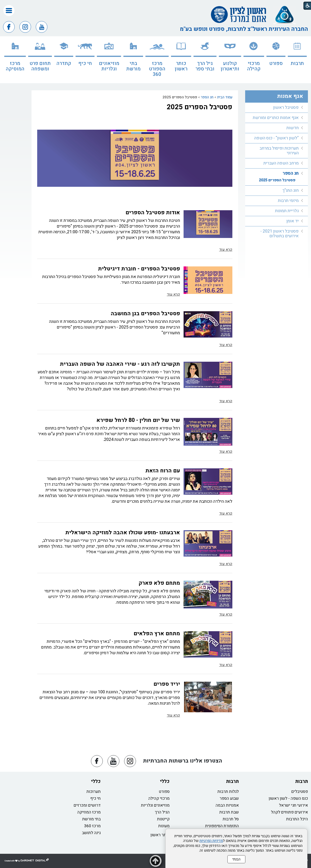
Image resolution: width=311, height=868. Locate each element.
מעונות (164, 826)
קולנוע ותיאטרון (230, 66)
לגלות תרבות (228, 792)
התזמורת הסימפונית (222, 826)
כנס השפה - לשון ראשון (288, 798)
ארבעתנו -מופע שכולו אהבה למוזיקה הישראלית (123, 533)
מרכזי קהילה (254, 66)
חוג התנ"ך (291, 190)
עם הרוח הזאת (163, 471)
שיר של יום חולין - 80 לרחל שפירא (138, 420)
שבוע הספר (229, 798)
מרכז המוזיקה (89, 812)
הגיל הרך (162, 812)
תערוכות (94, 792)
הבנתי (236, 859)
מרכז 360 (92, 826)
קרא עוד (226, 250)
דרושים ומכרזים (87, 805)
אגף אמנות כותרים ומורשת (276, 118)
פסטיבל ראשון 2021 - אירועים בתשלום (279, 234)
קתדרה (64, 63)
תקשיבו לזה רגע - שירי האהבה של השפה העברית (120, 364)
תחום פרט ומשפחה (40, 66)
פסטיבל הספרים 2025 (200, 107)
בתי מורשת (133, 66)
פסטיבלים (300, 792)
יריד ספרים (167, 684)
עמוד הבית (225, 97)
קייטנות (163, 819)
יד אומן (293, 221)
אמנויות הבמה (227, 805)
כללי (165, 781)
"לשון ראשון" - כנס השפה (276, 138)
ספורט (276, 63)
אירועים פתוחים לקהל (289, 812)
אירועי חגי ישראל (293, 805)
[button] (9, 11)
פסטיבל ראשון (286, 107)
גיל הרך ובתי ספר (205, 66)
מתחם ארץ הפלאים (157, 634)
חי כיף (85, 63)
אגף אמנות (290, 96)
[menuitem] (297, 60)
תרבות (297, 63)
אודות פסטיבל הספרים (153, 213)
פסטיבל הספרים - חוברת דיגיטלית (139, 269)
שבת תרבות (229, 812)
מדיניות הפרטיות (211, 841)
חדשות (293, 128)
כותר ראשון (181, 66)
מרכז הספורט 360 (157, 69)
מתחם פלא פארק (159, 583)
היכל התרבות (297, 819)
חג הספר (207, 97)
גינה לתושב (91, 833)
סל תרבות (231, 819)
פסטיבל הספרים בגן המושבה (145, 314)
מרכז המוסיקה (15, 66)
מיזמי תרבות (288, 201)
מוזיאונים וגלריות (109, 66)
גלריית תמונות (287, 211)
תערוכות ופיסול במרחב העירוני (279, 151)
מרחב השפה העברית (281, 163)
